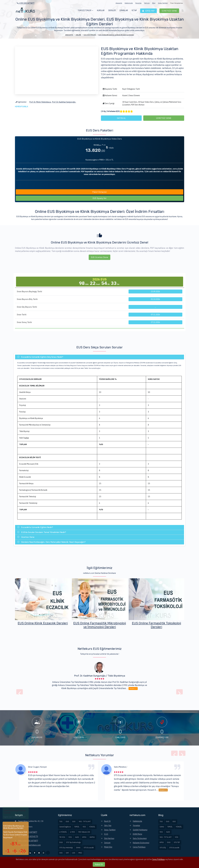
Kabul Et (99, 864)
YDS (84, 827)
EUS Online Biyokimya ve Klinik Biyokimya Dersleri (43, 625)
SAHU (78, 848)
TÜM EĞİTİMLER (84, 10)
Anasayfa (119, 3)
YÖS (70, 837)
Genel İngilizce (65, 827)
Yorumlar (138, 3)
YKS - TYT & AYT (85, 822)
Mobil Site (108, 847)
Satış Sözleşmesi (140, 838)
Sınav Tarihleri (163, 3)
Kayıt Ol (107, 821)
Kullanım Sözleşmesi (141, 843)
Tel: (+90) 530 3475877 (28, 832)
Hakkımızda (129, 3)
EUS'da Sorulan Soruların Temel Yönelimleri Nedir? (42, 532)
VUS (61, 853)
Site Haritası (109, 838)
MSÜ (80, 853)
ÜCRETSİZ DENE (164, 118)
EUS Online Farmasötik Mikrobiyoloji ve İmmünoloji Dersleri (156, 625)
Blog (154, 3)
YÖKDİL (92, 827)
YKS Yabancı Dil (84, 832)
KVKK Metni (137, 834)
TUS (61, 822)
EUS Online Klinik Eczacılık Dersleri (100, 623)
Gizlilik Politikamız (140, 830)
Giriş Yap (108, 825)
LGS (74, 853)
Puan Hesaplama (176, 3)
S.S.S (106, 834)
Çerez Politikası (139, 847)
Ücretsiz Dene (26, 537)
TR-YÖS (62, 837)
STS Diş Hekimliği (66, 848)
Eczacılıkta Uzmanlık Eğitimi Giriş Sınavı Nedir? (40, 357)
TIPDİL (77, 827)
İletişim (147, 3)
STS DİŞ (163, 848)
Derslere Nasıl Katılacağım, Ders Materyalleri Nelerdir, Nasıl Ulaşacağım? (51, 542)
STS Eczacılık (89, 848)
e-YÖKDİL (63, 832)
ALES (77, 837)
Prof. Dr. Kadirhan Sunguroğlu (64, 102)
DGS (61, 842)
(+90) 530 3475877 (26, 3)
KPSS (84, 837)
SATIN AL (121, 118)
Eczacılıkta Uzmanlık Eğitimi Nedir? (35, 527)
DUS (67, 822)
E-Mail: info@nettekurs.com (29, 845)
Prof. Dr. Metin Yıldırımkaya (40, 102)
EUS (74, 822)
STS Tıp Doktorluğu (73, 842)
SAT (67, 853)
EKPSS (92, 837)
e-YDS (73, 832)
